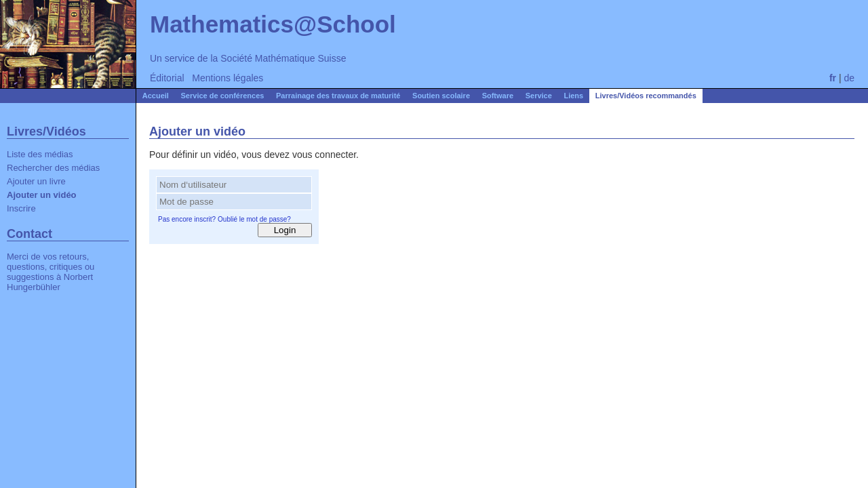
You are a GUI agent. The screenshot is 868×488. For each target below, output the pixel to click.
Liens (573, 96)
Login (285, 230)
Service (539, 96)
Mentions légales (228, 78)
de (849, 78)
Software (498, 96)
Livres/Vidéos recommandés (646, 96)
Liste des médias (40, 154)
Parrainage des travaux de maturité (338, 96)
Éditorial (167, 78)
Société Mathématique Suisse (283, 58)
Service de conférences (223, 96)
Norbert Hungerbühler (50, 282)
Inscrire (21, 208)
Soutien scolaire (441, 96)
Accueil (156, 96)
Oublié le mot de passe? (254, 219)
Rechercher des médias (53, 168)
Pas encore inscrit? (187, 219)
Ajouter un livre (36, 181)
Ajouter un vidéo (42, 195)
